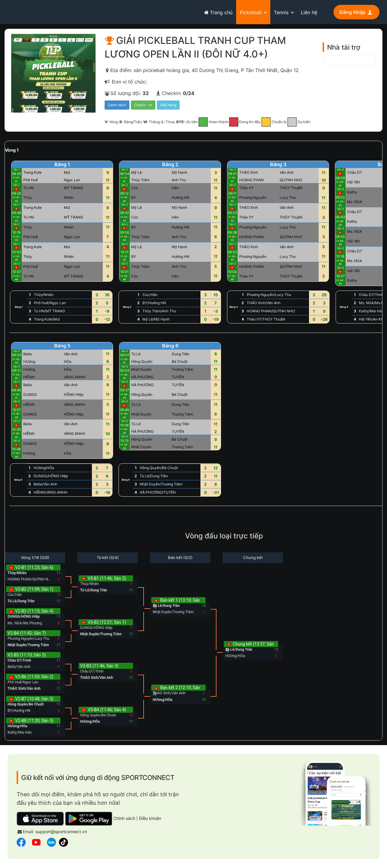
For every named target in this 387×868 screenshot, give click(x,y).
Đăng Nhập (356, 12)
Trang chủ (218, 12)
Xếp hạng (168, 105)
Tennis (281, 12)
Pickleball (251, 12)
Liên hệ (309, 12)
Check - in (143, 105)
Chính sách (124, 818)
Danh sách (117, 105)
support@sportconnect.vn (61, 832)
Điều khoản (150, 818)
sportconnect (31, 11)
